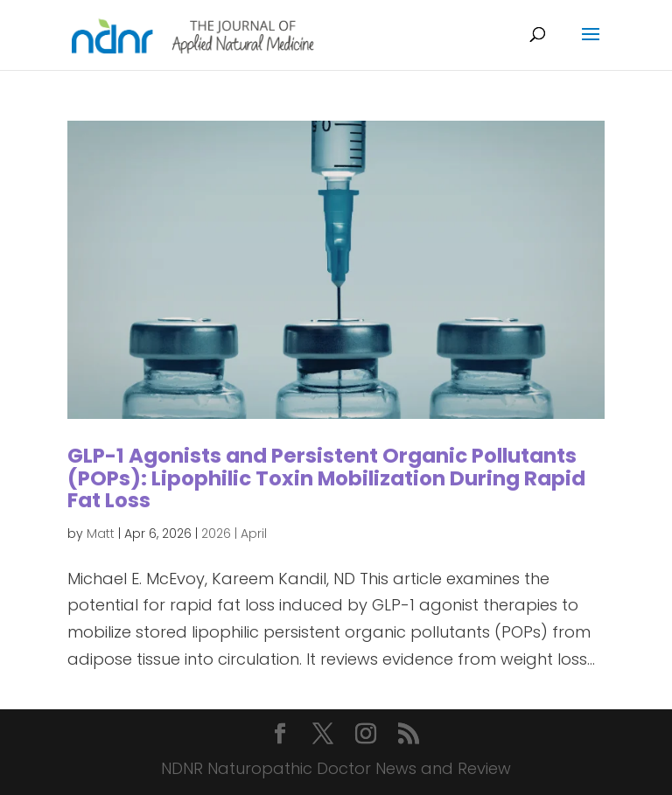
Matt (101, 533)
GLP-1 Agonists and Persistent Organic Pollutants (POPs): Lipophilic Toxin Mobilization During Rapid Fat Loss (326, 478)
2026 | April (234, 533)
